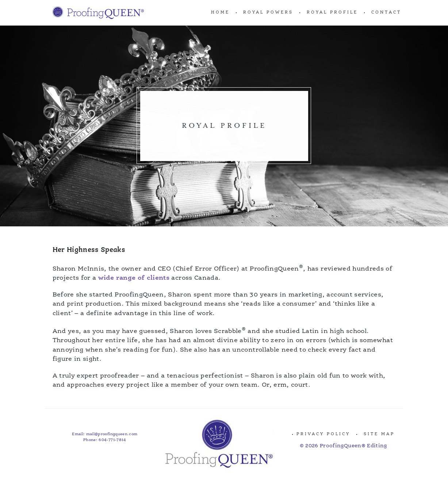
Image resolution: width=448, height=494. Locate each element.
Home (220, 13)
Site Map (379, 434)
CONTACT (386, 13)
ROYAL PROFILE (332, 13)
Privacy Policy (323, 434)
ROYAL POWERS (268, 13)
